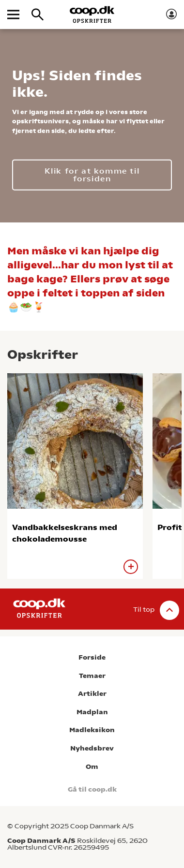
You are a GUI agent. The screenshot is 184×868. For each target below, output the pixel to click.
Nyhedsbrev (92, 748)
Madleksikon (92, 730)
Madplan (92, 712)
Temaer (92, 676)
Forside (92, 657)
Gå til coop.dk (92, 789)
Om (92, 767)
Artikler (92, 694)
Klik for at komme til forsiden (92, 174)
